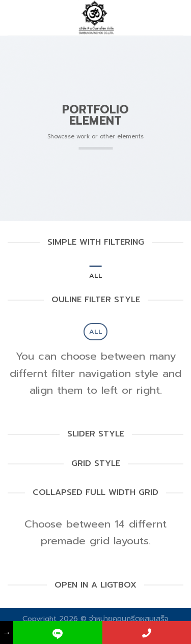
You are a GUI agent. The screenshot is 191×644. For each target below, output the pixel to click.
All (95, 275)
